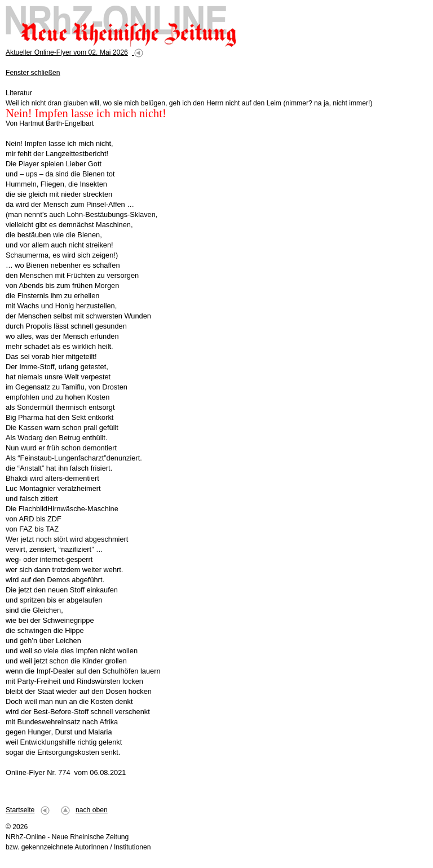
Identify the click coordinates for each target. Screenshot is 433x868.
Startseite (20, 810)
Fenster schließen (33, 73)
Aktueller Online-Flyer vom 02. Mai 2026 (67, 52)
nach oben (92, 810)
